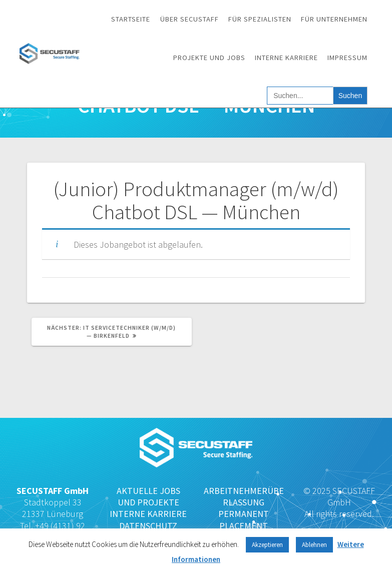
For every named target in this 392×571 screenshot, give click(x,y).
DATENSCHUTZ (148, 526)
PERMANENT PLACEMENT (244, 519)
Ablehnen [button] (314, 545)
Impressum (347, 58)
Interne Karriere (286, 58)
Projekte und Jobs (209, 58)
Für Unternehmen (334, 19)
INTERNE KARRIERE (148, 514)
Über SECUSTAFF (189, 19)
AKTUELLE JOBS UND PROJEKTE (148, 496)
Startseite (131, 19)
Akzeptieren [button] (267, 545)
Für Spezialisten (260, 19)
